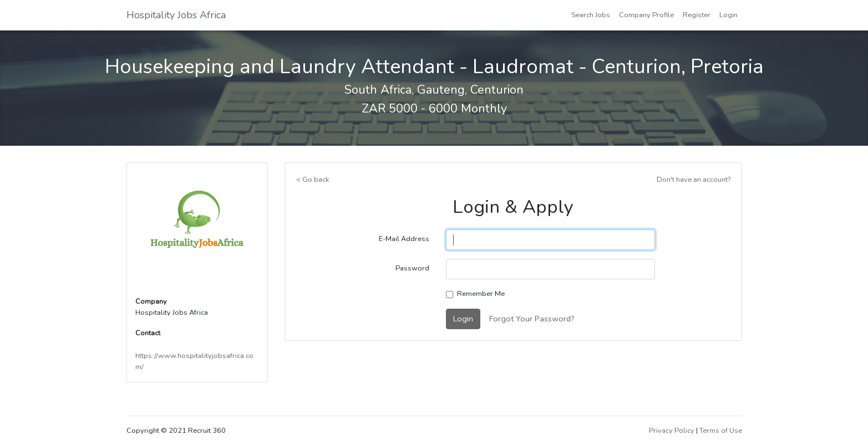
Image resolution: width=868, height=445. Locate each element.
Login (729, 15)
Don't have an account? (694, 180)
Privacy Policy (672, 431)
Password (412, 268)
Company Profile (646, 15)
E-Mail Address (404, 239)
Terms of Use (721, 431)
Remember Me (481, 294)
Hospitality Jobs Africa (176, 15)
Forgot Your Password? (532, 319)
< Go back (313, 180)
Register (697, 15)
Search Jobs (591, 15)
